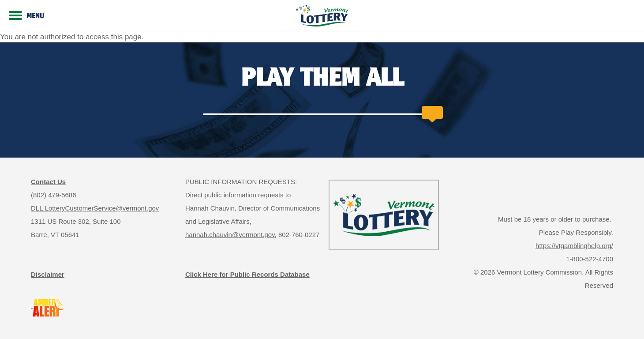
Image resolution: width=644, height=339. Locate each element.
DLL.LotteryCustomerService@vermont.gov (95, 208)
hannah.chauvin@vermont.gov (230, 235)
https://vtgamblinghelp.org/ (574, 246)
